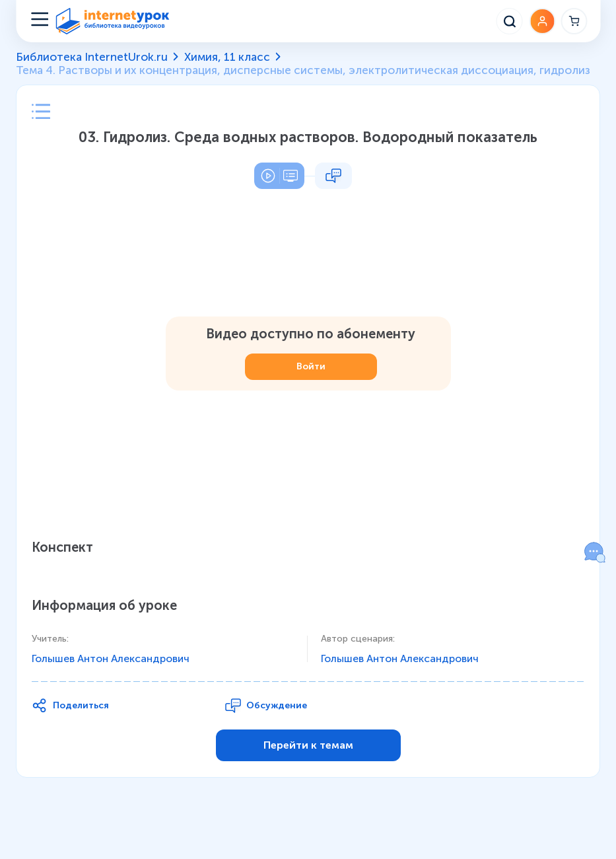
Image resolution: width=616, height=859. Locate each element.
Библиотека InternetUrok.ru (92, 57)
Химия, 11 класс (227, 57)
